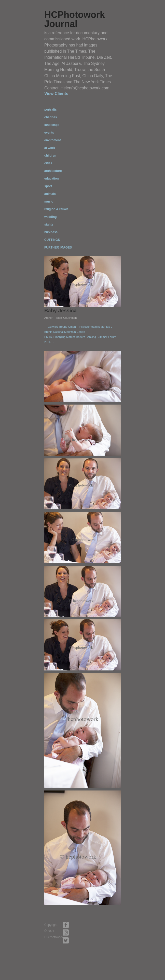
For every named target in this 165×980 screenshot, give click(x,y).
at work (50, 148)
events (49, 133)
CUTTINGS (52, 240)
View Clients (56, 94)
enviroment (53, 140)
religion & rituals (56, 209)
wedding (51, 217)
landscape (52, 125)
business (51, 232)
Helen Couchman (66, 318)
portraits (51, 110)
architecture (53, 171)
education (52, 179)
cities (48, 163)
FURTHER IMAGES (58, 247)
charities (51, 117)
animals (50, 194)
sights (49, 225)
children (50, 156)
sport (48, 186)
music (49, 202)
